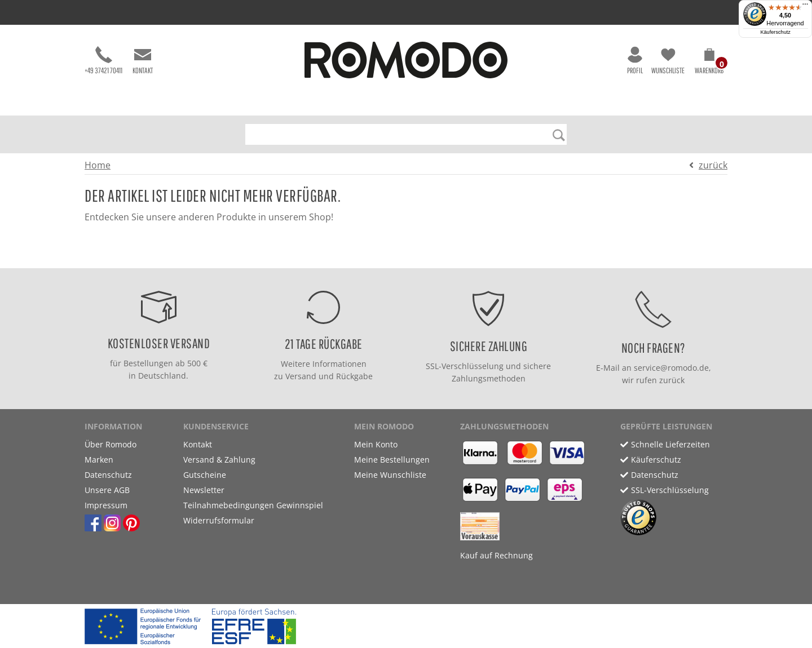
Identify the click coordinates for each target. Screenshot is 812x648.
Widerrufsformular (219, 520)
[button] (709, 63)
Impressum (106, 505)
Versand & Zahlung (219, 460)
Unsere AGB (107, 490)
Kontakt (143, 61)
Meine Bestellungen (392, 460)
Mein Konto (376, 444)
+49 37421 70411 (103, 61)
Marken (99, 460)
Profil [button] (635, 61)
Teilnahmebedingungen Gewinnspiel (253, 505)
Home (98, 165)
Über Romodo (111, 444)
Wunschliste (668, 61)
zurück (713, 165)
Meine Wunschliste (390, 475)
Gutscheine (205, 475)
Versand (301, 376)
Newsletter (204, 490)
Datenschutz (108, 475)
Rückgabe (354, 376)
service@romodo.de (671, 368)
